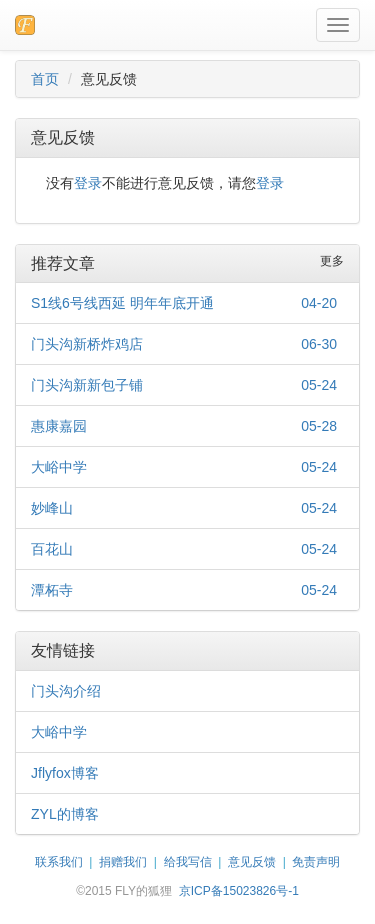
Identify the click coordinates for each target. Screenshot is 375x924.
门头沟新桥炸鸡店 (87, 344)
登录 (88, 183)
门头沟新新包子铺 (87, 385)
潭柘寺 (52, 590)
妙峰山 (52, 508)
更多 (332, 261)
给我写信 (188, 862)
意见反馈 (252, 862)
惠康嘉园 (59, 426)
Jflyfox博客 (65, 773)
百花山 (52, 549)
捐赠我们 (123, 862)
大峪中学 (59, 467)
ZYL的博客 (65, 814)
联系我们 (59, 862)
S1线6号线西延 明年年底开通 (122, 303)
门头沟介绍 (66, 691)
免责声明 (316, 862)
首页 (45, 79)
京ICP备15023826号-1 (239, 891)
